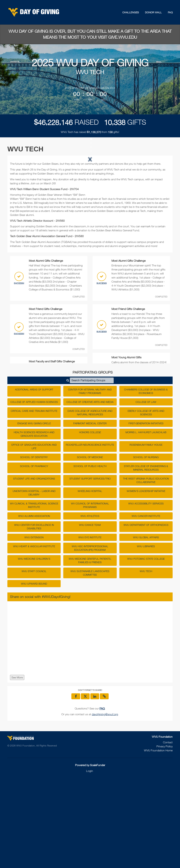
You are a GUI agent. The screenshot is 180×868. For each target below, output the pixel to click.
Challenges (131, 12)
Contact (168, 832)
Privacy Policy (165, 836)
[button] (22, 203)
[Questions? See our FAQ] (102, 798)
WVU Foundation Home (158, 840)
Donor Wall (153, 12)
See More (17, 767)
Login (90, 861)
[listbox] (90, 203)
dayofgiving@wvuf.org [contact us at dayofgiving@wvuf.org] (105, 804)
